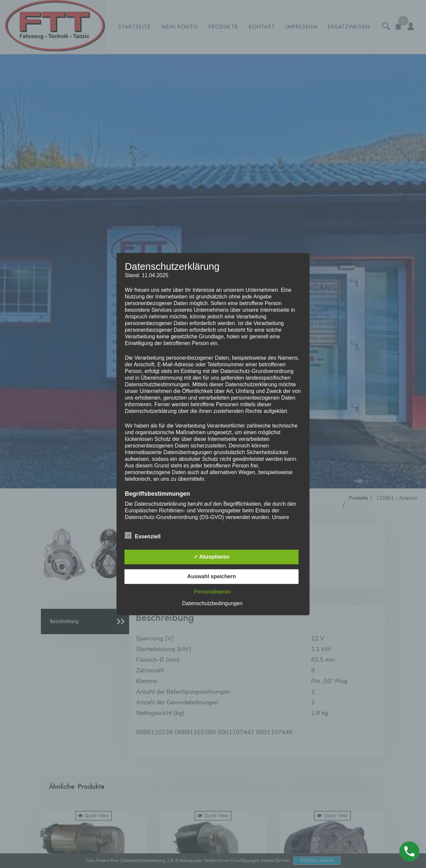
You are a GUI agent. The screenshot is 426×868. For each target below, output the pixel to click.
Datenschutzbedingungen (212, 603)
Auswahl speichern (212, 576)
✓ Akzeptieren (212, 557)
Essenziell (143, 535)
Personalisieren (212, 592)
